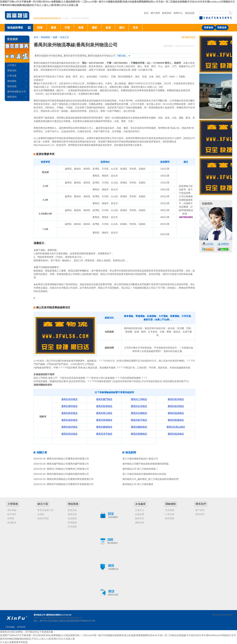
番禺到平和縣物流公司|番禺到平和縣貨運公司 (70, 484)
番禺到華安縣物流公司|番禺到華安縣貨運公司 (70, 479)
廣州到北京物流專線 (61, 618)
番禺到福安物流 (69, 420)
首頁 (146, 13)
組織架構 (140, 514)
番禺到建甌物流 (139, 427)
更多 (135, 28)
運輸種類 (171, 504)
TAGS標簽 (10, 627)
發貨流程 (72, 514)
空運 (67, 28)
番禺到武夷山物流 (176, 427)
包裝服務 (72, 518)
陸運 (40, 28)
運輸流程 (140, 523)
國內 (122, 28)
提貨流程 (72, 510)
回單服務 (72, 527)
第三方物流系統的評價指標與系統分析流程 (144, 474)
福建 (55, 37)
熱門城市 (12, 514)
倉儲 (108, 28)
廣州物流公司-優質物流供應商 (47, 615)
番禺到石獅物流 (139, 413)
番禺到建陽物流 (104, 427)
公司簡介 (12, 65)
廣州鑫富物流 (188, 37)
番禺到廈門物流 (104, 399)
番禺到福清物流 (176, 434)
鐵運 (53, 28)
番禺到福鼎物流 (176, 413)
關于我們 (155, 13)
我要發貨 (209, 28)
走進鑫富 (140, 504)
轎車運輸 (170, 518)
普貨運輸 (170, 510)
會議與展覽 (43, 518)
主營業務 (13, 504)
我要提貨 (222, 28)
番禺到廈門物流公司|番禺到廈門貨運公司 (68, 464)
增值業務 (73, 504)
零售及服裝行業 (45, 510)
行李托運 (12, 76)
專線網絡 (45, 37)
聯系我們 (167, 13)
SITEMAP (21, 627)
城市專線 (12, 510)
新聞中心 (178, 13)
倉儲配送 (12, 523)
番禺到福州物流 (69, 427)
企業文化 (140, 510)
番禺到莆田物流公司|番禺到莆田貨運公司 (68, 474)
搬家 (94, 28)
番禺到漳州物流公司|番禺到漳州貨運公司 (68, 459)
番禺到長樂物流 (139, 434)
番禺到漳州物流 (69, 399)
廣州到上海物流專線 (42, 618)
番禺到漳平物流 (104, 434)
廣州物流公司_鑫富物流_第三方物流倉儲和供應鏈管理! (151, 479)
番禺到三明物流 (139, 399)
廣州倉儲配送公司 (16, 92)
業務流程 (12, 70)
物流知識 (190, 13)
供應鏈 (41, 514)
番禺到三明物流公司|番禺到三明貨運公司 (68, 469)
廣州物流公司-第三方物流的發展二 (140, 469)
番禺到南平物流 (139, 420)
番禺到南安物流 (69, 413)
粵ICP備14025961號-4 (222, 615)
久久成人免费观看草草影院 (14, 642)
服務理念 (140, 518)
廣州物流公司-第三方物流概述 (138, 484)
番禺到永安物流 (139, 406)
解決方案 (43, 504)
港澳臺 (11, 518)
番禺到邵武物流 (69, 434)
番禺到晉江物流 (104, 413)
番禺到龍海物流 (104, 406)
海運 (81, 28)
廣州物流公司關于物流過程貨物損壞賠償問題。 (147, 464)
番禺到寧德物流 (104, 420)
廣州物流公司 (76, 618)
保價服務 (72, 523)
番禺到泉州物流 (176, 399)
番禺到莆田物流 (69, 406)
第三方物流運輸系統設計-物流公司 (140, 459)
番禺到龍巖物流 (176, 420)
